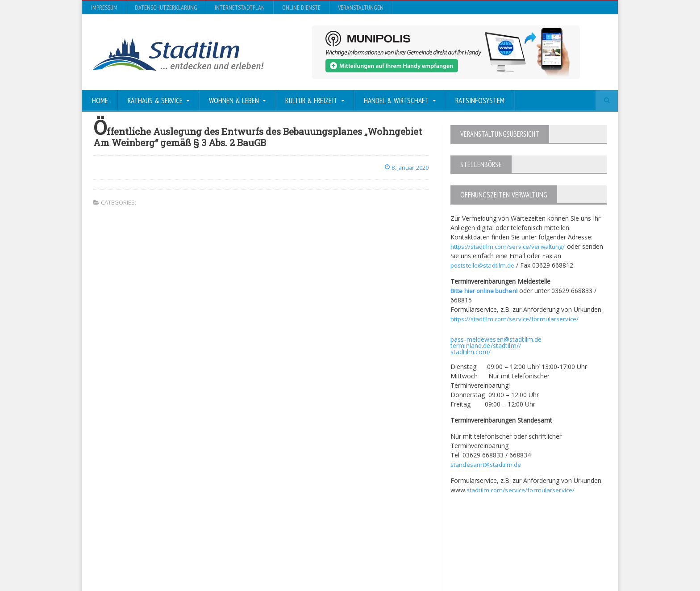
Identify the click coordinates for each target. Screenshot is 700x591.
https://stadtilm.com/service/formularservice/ (515, 318)
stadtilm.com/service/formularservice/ (521, 489)
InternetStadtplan (240, 8)
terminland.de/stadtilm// (485, 345)
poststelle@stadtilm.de (483, 265)
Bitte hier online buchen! (485, 290)
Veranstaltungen (361, 8)
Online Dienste (301, 8)
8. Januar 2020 (404, 167)
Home (100, 101)
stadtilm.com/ (470, 351)
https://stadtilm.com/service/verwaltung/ (509, 246)
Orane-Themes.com (269, 560)
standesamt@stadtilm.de (486, 464)
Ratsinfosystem (480, 101)
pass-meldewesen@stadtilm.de (495, 339)
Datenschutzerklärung (166, 8)
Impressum (104, 8)
